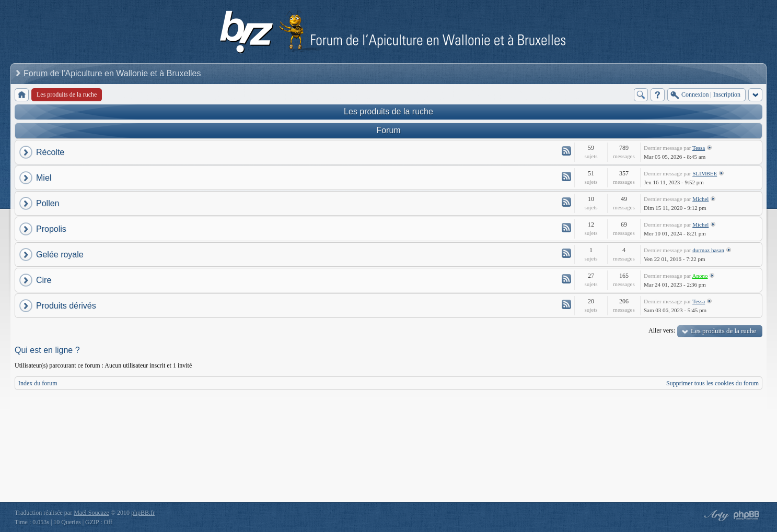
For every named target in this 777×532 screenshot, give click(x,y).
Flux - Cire (566, 279)
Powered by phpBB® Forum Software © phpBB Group (747, 515)
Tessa (699, 148)
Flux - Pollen (566, 202)
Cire (44, 280)
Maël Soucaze (91, 513)
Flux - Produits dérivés (566, 304)
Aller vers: (662, 330)
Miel (44, 178)
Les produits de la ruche (388, 111)
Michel (700, 199)
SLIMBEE (705, 173)
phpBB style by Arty (715, 515)
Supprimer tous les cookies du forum (712, 383)
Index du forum (38, 383)
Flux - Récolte (566, 151)
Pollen (48, 203)
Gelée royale (60, 255)
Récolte (50, 152)
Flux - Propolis (566, 228)
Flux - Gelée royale (566, 253)
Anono (700, 276)
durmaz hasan (708, 250)
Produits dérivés (66, 306)
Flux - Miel (566, 176)
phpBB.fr (143, 513)
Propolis (51, 229)
